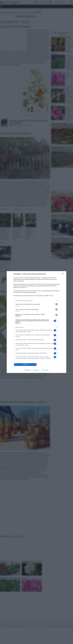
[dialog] (36, 322)
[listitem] (36, 301)
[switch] (56, 304)
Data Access (36, 370)
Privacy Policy (45, 370)
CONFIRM (25, 365)
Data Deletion (28, 370)
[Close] (63, 274)
